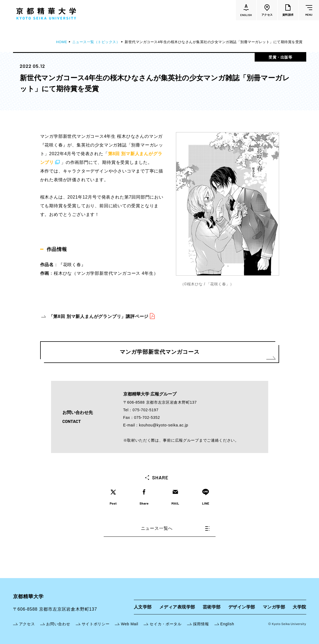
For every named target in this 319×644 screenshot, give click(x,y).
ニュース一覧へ (175, 528)
